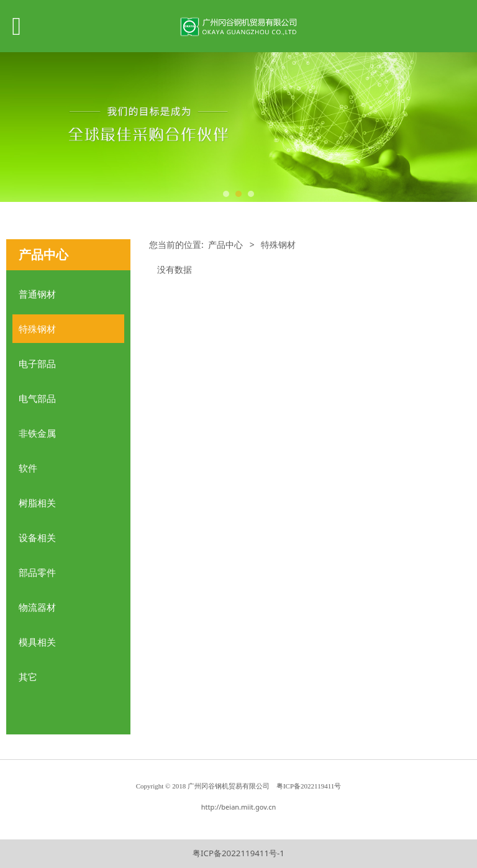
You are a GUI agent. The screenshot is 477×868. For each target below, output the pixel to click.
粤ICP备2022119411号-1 (238, 853)
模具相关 (37, 642)
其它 (28, 677)
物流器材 (37, 607)
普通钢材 (37, 294)
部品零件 (37, 572)
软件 (28, 468)
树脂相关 (37, 503)
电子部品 (37, 363)
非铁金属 (37, 433)
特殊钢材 (37, 329)
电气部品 (37, 398)
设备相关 (37, 537)
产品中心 (225, 244)
